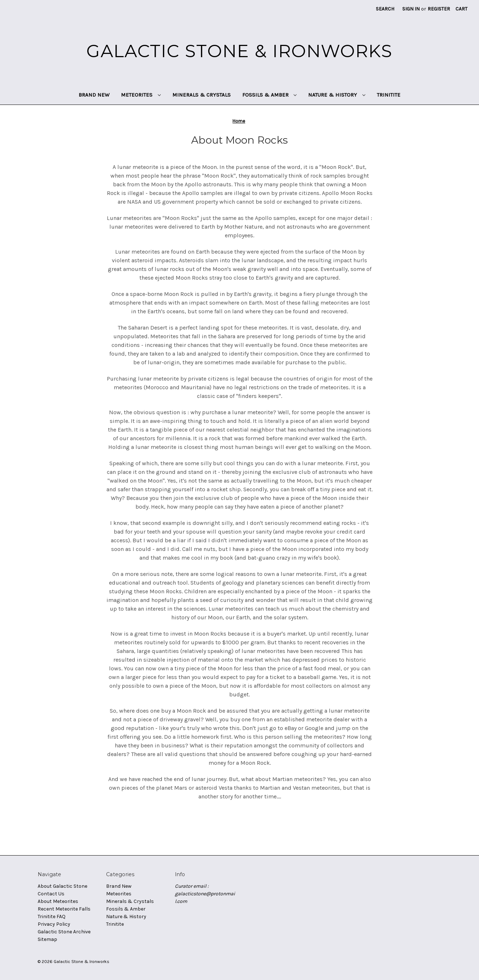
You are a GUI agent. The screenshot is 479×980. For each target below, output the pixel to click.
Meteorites (141, 95)
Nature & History (337, 95)
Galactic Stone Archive (64, 932)
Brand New (94, 95)
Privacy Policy (54, 924)
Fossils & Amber (270, 95)
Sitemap (47, 939)
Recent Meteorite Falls (64, 909)
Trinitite (389, 95)
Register (439, 9)
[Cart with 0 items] (461, 9)
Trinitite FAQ (52, 917)
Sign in (411, 9)
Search (385, 9)
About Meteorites (58, 901)
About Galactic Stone (62, 886)
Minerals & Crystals (201, 95)
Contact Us (51, 894)
